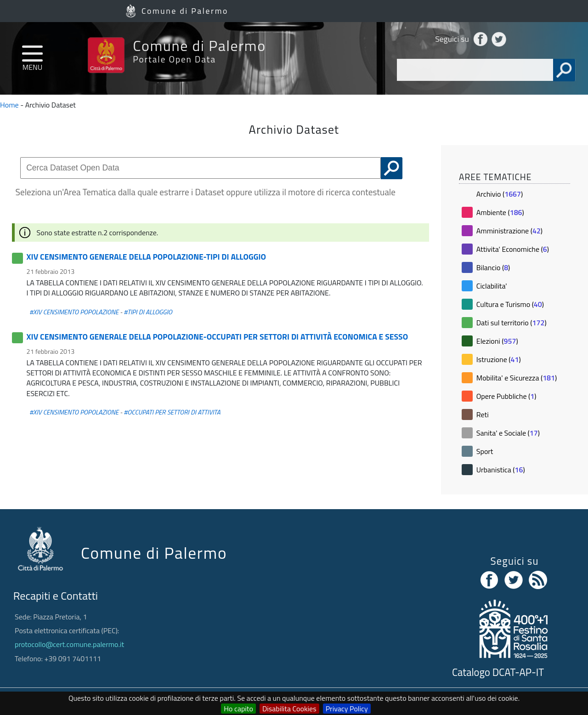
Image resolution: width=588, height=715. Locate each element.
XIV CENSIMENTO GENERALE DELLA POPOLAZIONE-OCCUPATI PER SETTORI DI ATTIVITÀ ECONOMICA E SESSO (218, 337)
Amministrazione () (509, 231)
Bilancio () (493, 267)
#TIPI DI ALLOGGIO (148, 312)
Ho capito (238, 709)
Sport (485, 451)
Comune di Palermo (185, 11)
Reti (483, 414)
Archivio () (500, 194)
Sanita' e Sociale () (508, 433)
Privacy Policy (347, 709)
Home (9, 105)
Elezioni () (497, 341)
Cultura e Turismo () (510, 304)
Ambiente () (500, 212)
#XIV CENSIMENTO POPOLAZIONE (74, 312)
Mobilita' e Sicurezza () (517, 378)
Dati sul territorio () (512, 323)
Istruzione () (499, 359)
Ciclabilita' (492, 286)
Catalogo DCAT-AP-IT (498, 672)
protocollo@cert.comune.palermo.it (69, 644)
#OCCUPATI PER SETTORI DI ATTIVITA (172, 412)
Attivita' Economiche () (513, 249)
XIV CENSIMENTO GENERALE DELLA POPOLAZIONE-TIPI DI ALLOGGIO (146, 257)
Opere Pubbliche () (506, 396)
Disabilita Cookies (289, 709)
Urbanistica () (501, 470)
